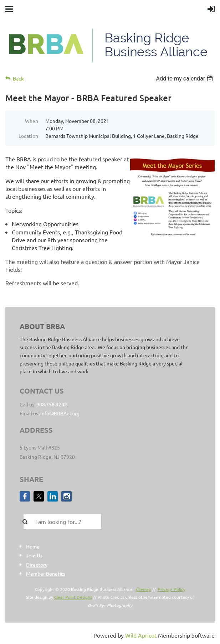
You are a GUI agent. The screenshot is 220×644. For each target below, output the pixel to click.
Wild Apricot (141, 635)
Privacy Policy (172, 589)
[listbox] (185, 79)
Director (35, 565)
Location (28, 136)
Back (18, 79)
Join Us (34, 555)
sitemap (144, 589)
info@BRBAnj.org (60, 413)
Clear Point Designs (73, 597)
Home (33, 546)
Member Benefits (46, 573)
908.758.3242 (52, 404)
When (32, 121)
